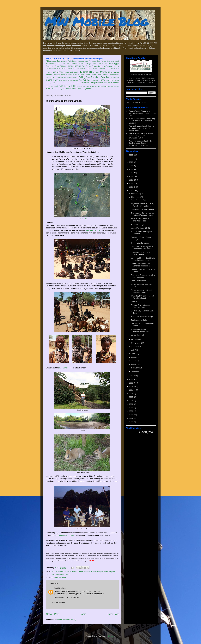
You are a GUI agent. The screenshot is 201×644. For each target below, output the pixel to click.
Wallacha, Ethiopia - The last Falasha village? (142, 297)
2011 (131, 376)
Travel (102, 80)
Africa (48, 61)
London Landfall (137, 335)
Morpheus (105, 72)
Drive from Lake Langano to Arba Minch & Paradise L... (143, 248)
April (133, 361)
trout (79, 89)
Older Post (113, 614)
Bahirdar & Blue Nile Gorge (142, 317)
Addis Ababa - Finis (139, 200)
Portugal (105, 75)
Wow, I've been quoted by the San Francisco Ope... (140, 142)
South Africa (63, 80)
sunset (74, 89)
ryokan (53, 89)
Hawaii (64, 69)
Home (83, 614)
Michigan (86, 72)
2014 (131, 183)
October (135, 339)
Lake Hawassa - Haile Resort (143, 210)
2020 (131, 162)
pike (98, 86)
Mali (71, 72)
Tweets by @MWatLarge (136, 102)
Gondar (134, 301)
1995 (131, 415)
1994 (131, 418)
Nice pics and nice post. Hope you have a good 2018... (141, 134)
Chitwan (100, 64)
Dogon (111, 64)
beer (110, 83)
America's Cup (94, 61)
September (136, 343)
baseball (100, 83)
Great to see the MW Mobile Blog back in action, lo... (142, 120)
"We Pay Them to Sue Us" (145, 82)
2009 (131, 383)
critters (116, 83)
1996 (131, 411)
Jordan (95, 69)
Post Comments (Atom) (67, 620)
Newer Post (53, 614)
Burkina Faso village (67, 535)
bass (106, 83)
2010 (131, 379)
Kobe (108, 69)
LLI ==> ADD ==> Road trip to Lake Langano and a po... (143, 259)
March (134, 364)
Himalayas (71, 69)
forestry (67, 86)
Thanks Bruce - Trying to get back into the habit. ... (140, 112)
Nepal (63, 75)
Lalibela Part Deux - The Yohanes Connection (141, 265)
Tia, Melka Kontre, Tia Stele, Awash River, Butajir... (142, 205)
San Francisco (93, 77)
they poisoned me (93, 230)
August (134, 347)
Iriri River (83, 69)
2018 (131, 169)
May (133, 357)
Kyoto (113, 69)
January (135, 371)
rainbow (111, 86)
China (94, 64)
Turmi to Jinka (82, 219)
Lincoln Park (57, 72)
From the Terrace (105, 66)
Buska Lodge (63, 571)
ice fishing (87, 86)
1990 (131, 422)
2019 (131, 166)
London (66, 72)
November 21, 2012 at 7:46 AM (67, 597)
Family (70, 66)
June (134, 354)
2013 (131, 187)
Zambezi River (68, 83)
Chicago (88, 64)
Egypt (116, 64)
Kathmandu (102, 69)
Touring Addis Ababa (139, 320)
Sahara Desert (73, 77)
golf (73, 86)
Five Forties (87, 66)
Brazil (117, 61)
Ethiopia (63, 66)
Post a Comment (58, 603)
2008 (131, 386)
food (61, 86)
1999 (131, 408)
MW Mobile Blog (96, 21)
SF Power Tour (61, 77)
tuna (83, 89)
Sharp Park (52, 80)
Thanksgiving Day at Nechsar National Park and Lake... (143, 214)
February (135, 368)
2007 (131, 390)
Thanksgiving (73, 80)
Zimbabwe (77, 83)
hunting (79, 86)
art (91, 83)
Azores (103, 61)
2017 (131, 173)
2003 (131, 401)
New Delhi (70, 75)
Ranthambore (114, 75)
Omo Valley (51, 574)
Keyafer (112, 571)
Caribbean (74, 64)
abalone (85, 83)
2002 (131, 404)
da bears (50, 86)
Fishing (77, 66)
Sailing (82, 77)
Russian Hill (50, 77)
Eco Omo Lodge (66, 368)
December (136, 194)
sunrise (68, 89)
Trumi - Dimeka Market (140, 243)
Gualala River (55, 69)
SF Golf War (148, 74)
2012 (131, 191)
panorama (60, 574)
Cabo (59, 64)
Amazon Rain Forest (69, 61)
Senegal (116, 77)
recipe (116, 86)
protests (104, 86)
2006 (131, 394)
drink (56, 86)
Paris (99, 75)
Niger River (79, 75)
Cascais (81, 64)
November (136, 197)
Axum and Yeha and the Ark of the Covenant (143, 276)
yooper (88, 89)
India (77, 69)
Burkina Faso (51, 64)
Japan (89, 69)
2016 (131, 176)
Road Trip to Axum (138, 281)
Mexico (77, 72)
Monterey (96, 72)
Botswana (110, 61)
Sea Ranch (106, 77)
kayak (94, 86)
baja (94, 83)
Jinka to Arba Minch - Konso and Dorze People (142, 220)
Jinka (106, 571)
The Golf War (85, 80)
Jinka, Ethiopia (60, 577)
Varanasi (59, 83)
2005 (131, 397)
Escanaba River (53, 66)
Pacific (94, 75)
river (48, 89)
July (133, 350)
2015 (131, 180)
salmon (58, 89)
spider (63, 89)
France (95, 66)
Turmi (68, 574)
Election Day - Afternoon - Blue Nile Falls (141, 306)
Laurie (57, 588)
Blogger (111, 636)
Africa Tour (56, 61)
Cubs (106, 64)
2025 (131, 155)
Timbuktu (95, 80)
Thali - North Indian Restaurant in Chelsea (141, 330)
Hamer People (97, 571)
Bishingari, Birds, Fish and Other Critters (141, 253)
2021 (131, 159)
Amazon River (83, 61)
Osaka (87, 75)
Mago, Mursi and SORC (140, 228)
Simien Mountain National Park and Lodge (141, 291)
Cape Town (65, 64)
